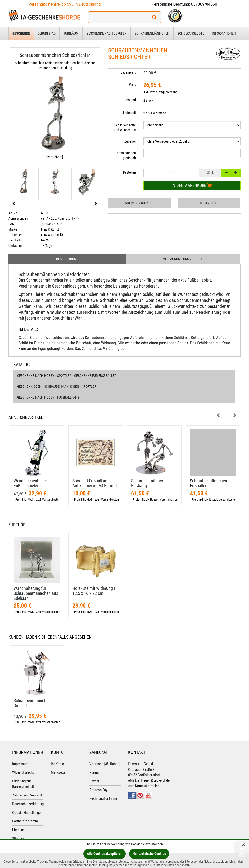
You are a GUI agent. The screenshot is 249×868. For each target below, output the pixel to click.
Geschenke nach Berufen (107, 33)
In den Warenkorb (192, 185)
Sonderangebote (191, 33)
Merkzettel (209, 203)
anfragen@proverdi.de (154, 780)
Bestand (130, 100)
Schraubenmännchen (152, 33)
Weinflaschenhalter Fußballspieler (30, 483)
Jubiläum (71, 33)
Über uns (18, 830)
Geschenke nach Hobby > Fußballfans (48, 397)
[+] (236, 173)
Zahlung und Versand (27, 795)
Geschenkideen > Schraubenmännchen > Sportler (57, 386)
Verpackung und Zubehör (183, 259)
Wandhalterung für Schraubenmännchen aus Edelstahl (36, 593)
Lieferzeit (129, 113)
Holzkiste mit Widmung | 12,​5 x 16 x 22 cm (94, 591)
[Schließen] (244, 845)
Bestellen (129, 172)
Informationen (224, 33)
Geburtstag (47, 33)
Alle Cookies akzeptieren (105, 854)
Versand (172, 92)
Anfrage (140, 203)
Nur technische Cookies (149, 854)
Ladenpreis (128, 72)
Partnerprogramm (25, 821)
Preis (132, 84)
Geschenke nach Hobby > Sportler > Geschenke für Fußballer (67, 376)
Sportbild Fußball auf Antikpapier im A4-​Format (95, 483)
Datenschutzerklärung (28, 804)
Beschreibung (67, 259)
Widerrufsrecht (23, 772)
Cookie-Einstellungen (27, 813)
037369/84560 (204, 4)
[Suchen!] (154, 17)
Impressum (20, 764)
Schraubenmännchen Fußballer (208, 483)
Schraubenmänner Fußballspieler (147, 483)
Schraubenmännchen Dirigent (32, 703)
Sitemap (18, 839)
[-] (226, 173)
